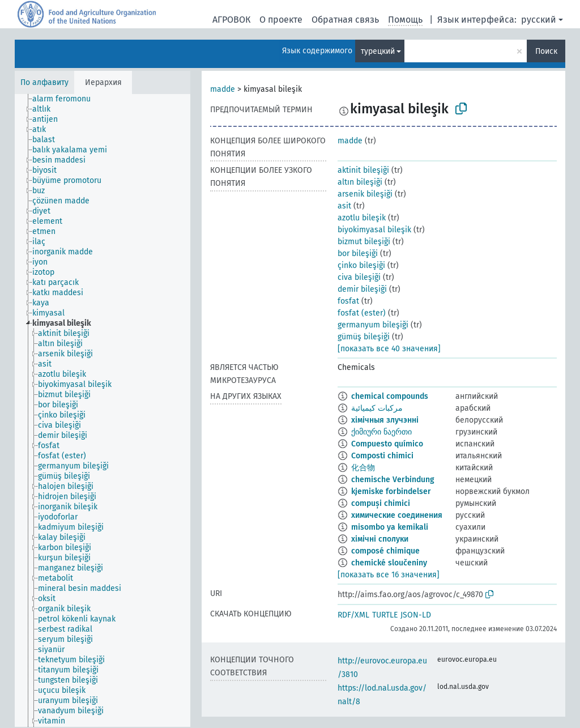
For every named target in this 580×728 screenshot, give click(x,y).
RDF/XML (353, 615)
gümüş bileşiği (364, 337)
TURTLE (385, 615)
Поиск (546, 51)
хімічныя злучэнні (385, 420)
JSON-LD (416, 615)
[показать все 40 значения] (389, 349)
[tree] (103, 410)
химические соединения (397, 515)
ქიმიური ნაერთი (381, 432)
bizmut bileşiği (364, 242)
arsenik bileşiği (365, 194)
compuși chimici (381, 503)
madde (223, 89)
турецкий (378, 51)
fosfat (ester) (362, 313)
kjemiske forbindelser (391, 491)
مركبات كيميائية (377, 408)
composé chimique (385, 551)
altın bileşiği (360, 182)
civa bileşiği (359, 277)
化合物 (363, 468)
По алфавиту (44, 82)
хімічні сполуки (380, 539)
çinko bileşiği (361, 265)
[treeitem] (66, 99)
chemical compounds (390, 396)
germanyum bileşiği (373, 325)
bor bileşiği (358, 254)
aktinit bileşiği (363, 170)
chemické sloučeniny (389, 563)
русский (539, 20)
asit (344, 206)
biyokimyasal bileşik (374, 230)
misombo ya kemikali (390, 527)
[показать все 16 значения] (389, 575)
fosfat (348, 301)
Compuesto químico (387, 444)
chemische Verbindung (393, 480)
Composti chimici (382, 456)
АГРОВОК (231, 20)
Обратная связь (345, 20)
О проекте (281, 20)
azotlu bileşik (362, 218)
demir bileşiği (362, 289)
